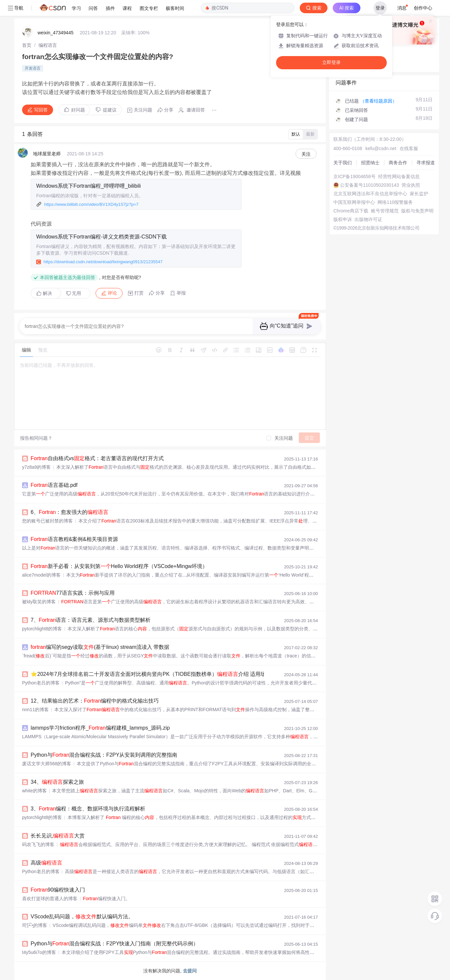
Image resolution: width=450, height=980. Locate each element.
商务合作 (398, 163)
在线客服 (409, 148)
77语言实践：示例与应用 (73, 593)
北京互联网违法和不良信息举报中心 (370, 194)
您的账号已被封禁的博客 (47, 521)
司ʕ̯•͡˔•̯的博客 (35, 925)
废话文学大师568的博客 (47, 764)
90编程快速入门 (58, 890)
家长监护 (419, 194)
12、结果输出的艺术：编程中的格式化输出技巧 (95, 701)
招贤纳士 (370, 163)
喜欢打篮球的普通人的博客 (50, 899)
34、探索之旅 (57, 782)
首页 (27, 45)
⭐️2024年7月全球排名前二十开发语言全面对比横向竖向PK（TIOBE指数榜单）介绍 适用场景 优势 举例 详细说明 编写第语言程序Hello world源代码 (220, 674)
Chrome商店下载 (351, 211)
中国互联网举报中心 (354, 202)
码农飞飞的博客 (38, 844)
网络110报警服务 (395, 202)
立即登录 (331, 63)
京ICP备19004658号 (354, 176)
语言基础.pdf (54, 485)
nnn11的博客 (35, 710)
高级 (46, 863)
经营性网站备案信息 (399, 176)
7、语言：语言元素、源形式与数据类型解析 (91, 620)
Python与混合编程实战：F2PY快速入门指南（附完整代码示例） (114, 944)
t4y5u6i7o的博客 (39, 952)
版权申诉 (343, 219)
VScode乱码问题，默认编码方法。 (82, 917)
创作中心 (423, 8)
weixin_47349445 (56, 33)
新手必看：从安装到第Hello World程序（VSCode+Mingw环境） (119, 566)
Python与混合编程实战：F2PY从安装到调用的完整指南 (104, 755)
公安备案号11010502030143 (369, 185)
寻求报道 (426, 163)
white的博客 (34, 791)
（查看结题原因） (379, 101)
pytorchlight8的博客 (42, 629)
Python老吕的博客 (41, 683)
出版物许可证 (368, 219)
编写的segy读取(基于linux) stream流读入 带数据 (100, 647)
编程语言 (48, 45)
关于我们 (343, 163)
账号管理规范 (385, 211)
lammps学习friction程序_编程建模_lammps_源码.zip (100, 728)
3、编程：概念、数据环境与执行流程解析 (88, 809)
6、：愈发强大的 (70, 512)
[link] (27, 45)
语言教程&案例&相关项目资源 (74, 539)
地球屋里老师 (47, 154)
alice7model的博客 (41, 575)
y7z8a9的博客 (36, 467)
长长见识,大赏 (58, 836)
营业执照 (411, 185)
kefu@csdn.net (381, 148)
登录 (380, 8)
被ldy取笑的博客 (39, 602)
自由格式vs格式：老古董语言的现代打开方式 (97, 458)
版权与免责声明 (417, 211)
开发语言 (33, 68)
